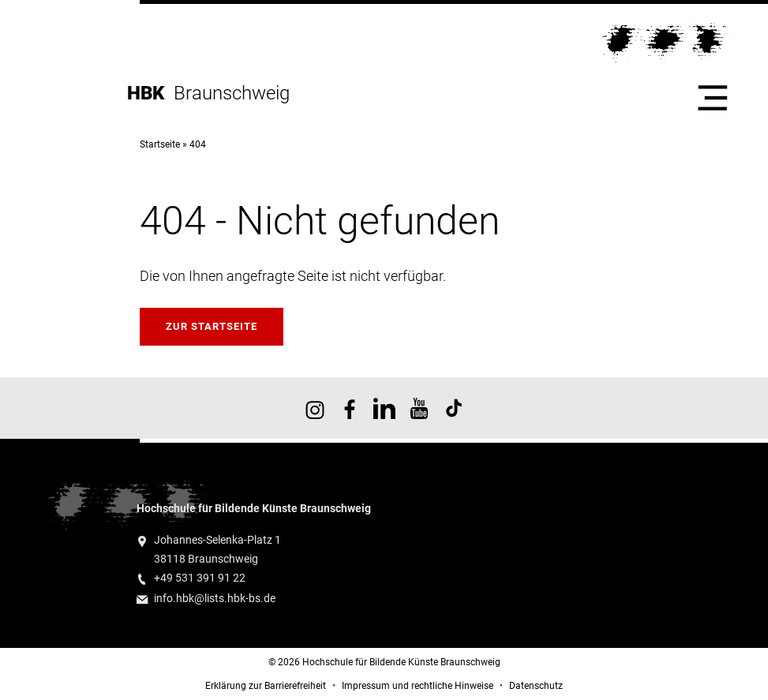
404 (198, 144)
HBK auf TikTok (454, 408)
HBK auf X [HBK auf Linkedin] (384, 408)
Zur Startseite (212, 326)
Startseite (160, 144)
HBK (150, 93)
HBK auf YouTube (419, 408)
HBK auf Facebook (350, 408)
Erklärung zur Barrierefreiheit (266, 686)
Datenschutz (536, 686)
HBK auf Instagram (315, 408)
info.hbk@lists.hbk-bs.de (215, 599)
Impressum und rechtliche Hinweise (418, 686)
